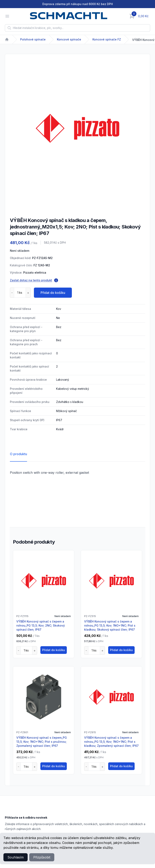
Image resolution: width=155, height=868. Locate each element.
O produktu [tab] (18, 454)
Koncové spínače (69, 39)
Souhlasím (16, 857)
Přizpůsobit (42, 857)
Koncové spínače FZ (107, 39)
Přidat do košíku (53, 293)
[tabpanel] (77, 128)
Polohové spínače (33, 39)
